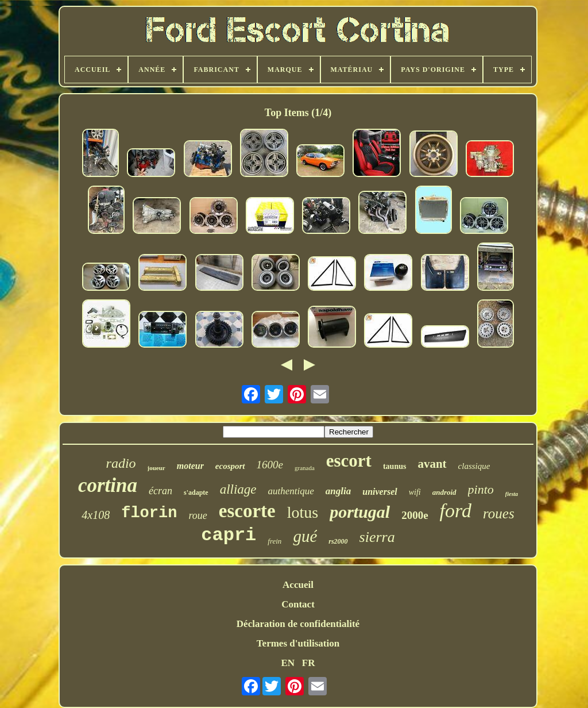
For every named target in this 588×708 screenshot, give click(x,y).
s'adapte (196, 492)
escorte (247, 511)
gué (305, 536)
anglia (338, 491)
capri (229, 535)
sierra (377, 537)
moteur (190, 466)
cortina (108, 485)
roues (499, 513)
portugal (360, 512)
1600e (270, 465)
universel (380, 492)
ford (456, 511)
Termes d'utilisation (298, 643)
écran (160, 491)
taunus (394, 466)
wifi (415, 492)
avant (432, 464)
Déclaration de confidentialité (298, 624)
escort (349, 461)
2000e (415, 515)
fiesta (512, 494)
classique (474, 466)
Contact (298, 604)
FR (309, 663)
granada (305, 468)
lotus (303, 512)
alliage (238, 489)
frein (274, 541)
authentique (291, 491)
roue (198, 515)
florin (149, 513)
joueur (156, 468)
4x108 (96, 515)
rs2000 (338, 541)
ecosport (230, 466)
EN (288, 663)
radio (121, 463)
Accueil (298, 585)
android (444, 492)
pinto (481, 489)
